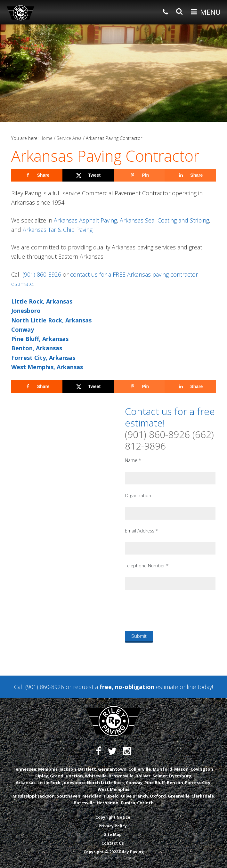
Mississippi (24, 796)
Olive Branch (134, 796)
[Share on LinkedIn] (190, 175)
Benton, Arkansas (37, 348)
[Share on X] (88, 175)
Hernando (108, 803)
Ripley (42, 776)
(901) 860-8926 (42, 274)
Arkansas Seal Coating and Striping (164, 220)
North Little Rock (105, 783)
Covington (202, 769)
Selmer (160, 776)
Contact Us (113, 843)
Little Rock (49, 783)
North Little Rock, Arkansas (51, 320)
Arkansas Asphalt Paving (85, 220)
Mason (181, 769)
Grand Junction (66, 776)
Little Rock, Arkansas (42, 301)
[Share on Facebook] (37, 175)
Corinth (145, 803)
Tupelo (111, 796)
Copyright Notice (113, 817)
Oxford (158, 796)
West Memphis (113, 789)
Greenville (179, 796)
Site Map (113, 835)
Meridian (92, 796)
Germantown (112, 769)
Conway (23, 329)
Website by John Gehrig (114, 858)
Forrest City (198, 783)
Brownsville (121, 776)
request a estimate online (134, 687)
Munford (162, 769)
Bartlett (87, 769)
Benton (175, 783)
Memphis (48, 769)
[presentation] (174, 610)
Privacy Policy (113, 826)
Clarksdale (203, 796)
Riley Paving (20, 13)
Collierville (140, 769)
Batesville (84, 803)
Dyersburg (180, 776)
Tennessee (24, 769)
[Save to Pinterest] (139, 175)
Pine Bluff (155, 783)
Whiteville (96, 776)
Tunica (128, 803)
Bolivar (143, 776)
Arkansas (26, 783)
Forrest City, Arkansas (43, 358)
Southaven (69, 796)
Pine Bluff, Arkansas (40, 339)
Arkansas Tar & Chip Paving (58, 230)
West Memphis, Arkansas (47, 367)
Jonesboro (26, 311)
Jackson (68, 769)
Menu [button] (210, 12)
